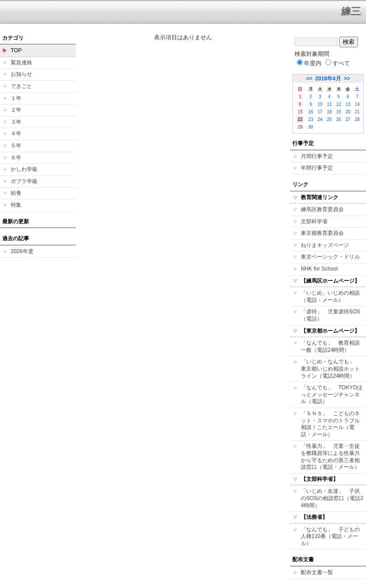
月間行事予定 (317, 156)
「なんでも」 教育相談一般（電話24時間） (330, 346)
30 (310, 127)
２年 (16, 110)
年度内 (309, 63)
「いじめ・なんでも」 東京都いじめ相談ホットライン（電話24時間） (330, 369)
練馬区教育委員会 (322, 209)
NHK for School (319, 269)
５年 (16, 146)
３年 (16, 122)
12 (339, 104)
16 (310, 112)
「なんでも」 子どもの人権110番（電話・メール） (330, 536)
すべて (338, 63)
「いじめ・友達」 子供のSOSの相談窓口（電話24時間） (332, 498)
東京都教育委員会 (322, 233)
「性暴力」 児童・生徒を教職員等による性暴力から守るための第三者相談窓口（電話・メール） (330, 457)
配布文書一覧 (317, 572)
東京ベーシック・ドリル (330, 257)
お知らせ (21, 74)
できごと (21, 86)
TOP (16, 50)
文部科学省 (314, 221)
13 (348, 104)
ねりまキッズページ (325, 245)
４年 (16, 133)
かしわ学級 (24, 169)
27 (348, 119)
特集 (16, 205)
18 (329, 112)
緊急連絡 (21, 63)
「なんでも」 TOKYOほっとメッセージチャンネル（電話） (332, 394)
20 (348, 112)
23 (310, 119)
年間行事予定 (317, 168)
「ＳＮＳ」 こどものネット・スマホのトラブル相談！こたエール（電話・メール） (330, 424)
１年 (16, 98)
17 (320, 112)
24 (320, 119)
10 (320, 104)
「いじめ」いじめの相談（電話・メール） (330, 296)
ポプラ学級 (24, 181)
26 (339, 119)
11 (329, 104)
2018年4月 (328, 79)
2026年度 (22, 251)
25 (329, 119)
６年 (16, 158)
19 (339, 112)
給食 (16, 193)
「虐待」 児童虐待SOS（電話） (331, 315)
